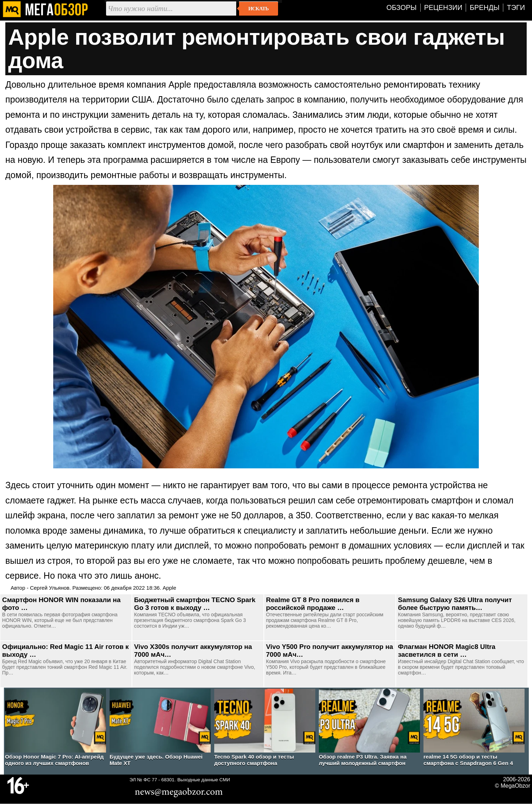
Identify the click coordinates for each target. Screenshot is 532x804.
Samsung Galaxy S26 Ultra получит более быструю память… (455, 604)
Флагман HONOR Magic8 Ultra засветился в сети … (447, 651)
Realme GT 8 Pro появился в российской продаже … (313, 604)
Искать (258, 9)
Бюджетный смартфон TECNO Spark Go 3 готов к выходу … (195, 604)
